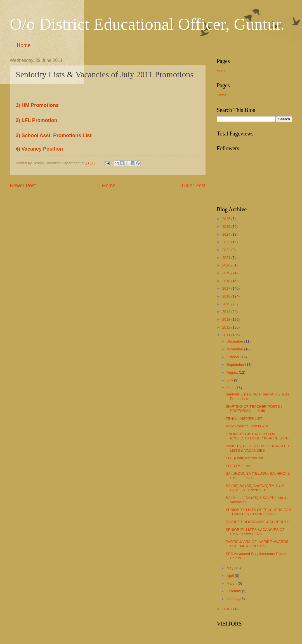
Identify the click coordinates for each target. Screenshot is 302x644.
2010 (227, 609)
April (231, 576)
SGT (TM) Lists (238, 466)
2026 (227, 219)
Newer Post (23, 186)
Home (23, 45)
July (230, 380)
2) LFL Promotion (36, 120)
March (232, 583)
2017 (227, 288)
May (230, 568)
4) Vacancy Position (39, 149)
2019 (227, 273)
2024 (227, 234)
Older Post (194, 186)
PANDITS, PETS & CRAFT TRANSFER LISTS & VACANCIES (257, 448)
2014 (227, 312)
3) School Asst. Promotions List (54, 135)
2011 (227, 335)
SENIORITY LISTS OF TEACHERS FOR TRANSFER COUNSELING (258, 512)
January (233, 599)
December (235, 341)
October (233, 357)
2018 (227, 281)
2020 (227, 265)
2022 (227, 250)
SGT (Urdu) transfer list (244, 458)
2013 (227, 319)
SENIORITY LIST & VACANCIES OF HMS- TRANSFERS (255, 532)
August (233, 372)
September (236, 365)
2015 (227, 304)
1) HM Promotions (37, 105)
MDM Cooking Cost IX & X (247, 426)
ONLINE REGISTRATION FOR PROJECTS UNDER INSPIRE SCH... (258, 436)
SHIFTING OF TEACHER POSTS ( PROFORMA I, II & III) (254, 409)
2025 (227, 227)
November (235, 349)
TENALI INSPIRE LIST (244, 419)
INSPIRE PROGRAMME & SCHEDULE (257, 522)
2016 (227, 296)
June (231, 388)
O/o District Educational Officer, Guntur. (147, 24)
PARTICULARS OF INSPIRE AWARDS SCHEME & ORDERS (257, 544)
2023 (227, 242)
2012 (227, 327)
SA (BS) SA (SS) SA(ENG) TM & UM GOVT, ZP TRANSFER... (255, 488)
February (234, 591)
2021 (227, 258)
